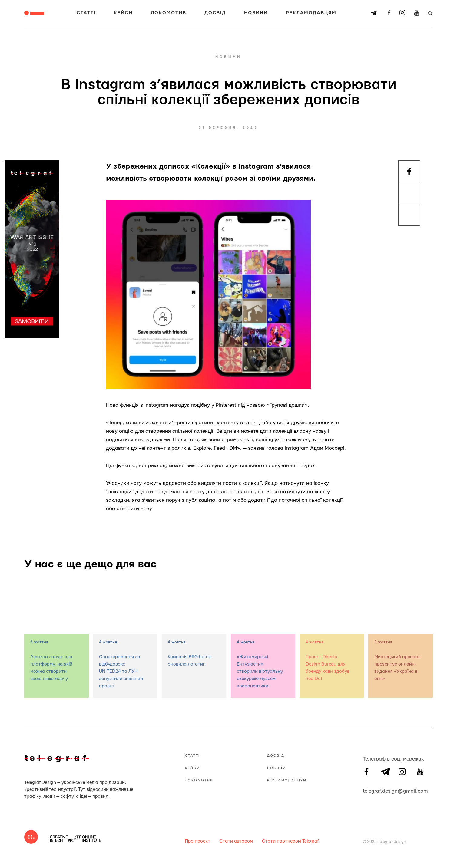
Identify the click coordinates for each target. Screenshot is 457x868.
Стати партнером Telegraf (290, 841)
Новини (256, 13)
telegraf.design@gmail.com (366, 790)
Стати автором (236, 841)
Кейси (123, 13)
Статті (86, 13)
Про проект (198, 841)
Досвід (215, 13)
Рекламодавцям (311, 13)
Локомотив (169, 13)
